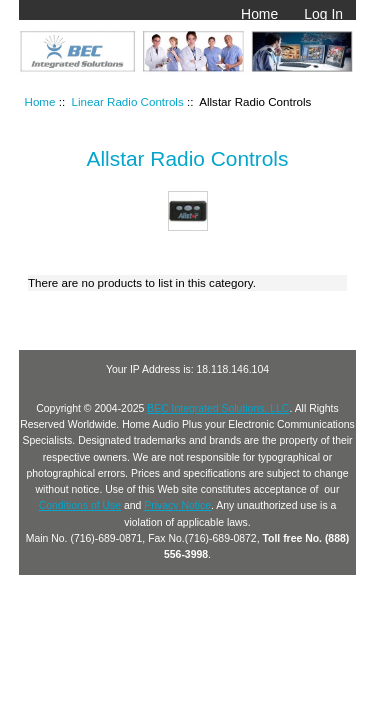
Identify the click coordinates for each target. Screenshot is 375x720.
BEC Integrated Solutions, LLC (218, 408)
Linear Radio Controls (128, 101)
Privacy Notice (177, 505)
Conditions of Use (80, 505)
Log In (323, 14)
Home (259, 14)
